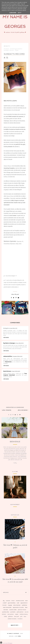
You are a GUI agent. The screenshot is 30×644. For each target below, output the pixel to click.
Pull (21, 616)
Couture (8, 601)
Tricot (13, 601)
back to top (15, 625)
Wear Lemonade (7, 607)
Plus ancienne (23, 410)
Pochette (13, 612)
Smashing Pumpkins (16, 49)
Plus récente (6, 410)
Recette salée (13, 610)
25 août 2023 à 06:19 (16, 371)
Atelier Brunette (12, 619)
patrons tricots (22, 610)
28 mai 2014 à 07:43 (19, 343)
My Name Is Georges (9, 343)
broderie (20, 619)
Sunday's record (9, 50)
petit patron (20, 612)
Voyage (10, 605)
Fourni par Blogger (6, 643)
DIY (4, 601)
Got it (20, 13)
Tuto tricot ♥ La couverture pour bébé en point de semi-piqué (15, 580)
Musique (6, 49)
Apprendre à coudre (18, 607)
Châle (6, 616)
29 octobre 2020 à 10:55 (17, 356)
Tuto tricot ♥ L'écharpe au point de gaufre (15, 546)
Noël (18, 603)
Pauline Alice (6, 612)
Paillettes (24, 605)
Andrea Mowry (24, 614)
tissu (25, 616)
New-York (17, 616)
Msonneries (8, 362)
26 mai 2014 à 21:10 (13, 328)
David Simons (7, 371)
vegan (17, 614)
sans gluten (11, 614)
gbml (20, 636)
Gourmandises (12, 603)
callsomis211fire (8, 356)
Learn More (13, 13)
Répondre (6, 338)
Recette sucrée (20, 601)
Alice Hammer (17, 605)
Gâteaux (11, 616)
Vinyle (17, 50)
